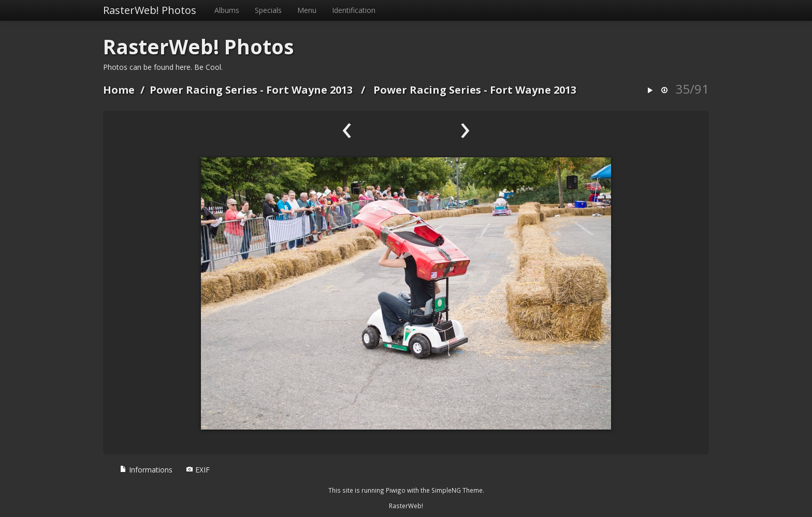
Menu (307, 10)
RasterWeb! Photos (150, 10)
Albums (227, 10)
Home (119, 90)
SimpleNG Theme (457, 490)
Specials (268, 10)
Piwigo (396, 490)
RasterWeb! (406, 506)
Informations (146, 470)
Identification (354, 10)
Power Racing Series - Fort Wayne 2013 (251, 90)
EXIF (198, 470)
